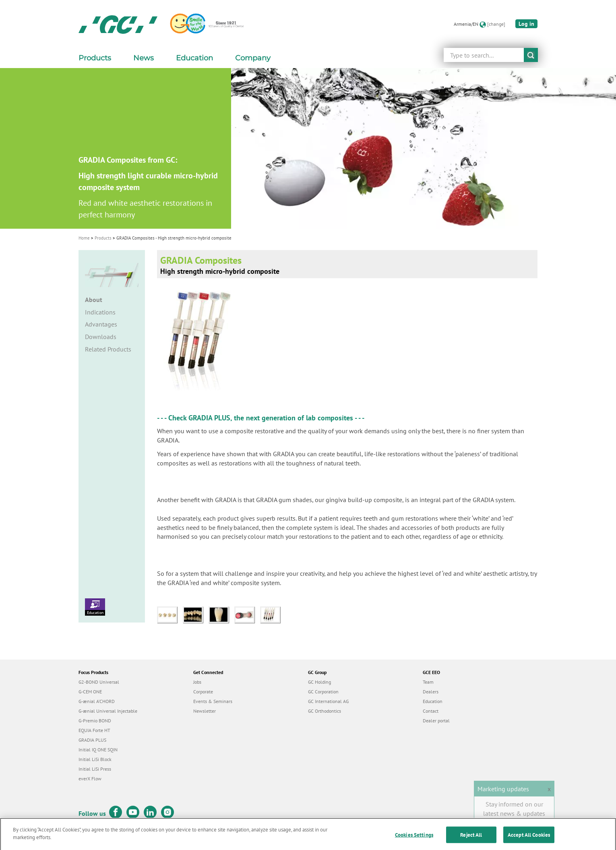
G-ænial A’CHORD (97, 701)
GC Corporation (323, 692)
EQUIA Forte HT (94, 730)
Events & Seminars (213, 701)
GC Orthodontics (325, 711)
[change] (496, 24)
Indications (100, 312)
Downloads (101, 337)
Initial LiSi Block (95, 759)
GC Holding (319, 682)
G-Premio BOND (95, 721)
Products (103, 238)
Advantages (101, 324)
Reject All (471, 839)
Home (84, 238)
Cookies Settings (414, 839)
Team (428, 682)
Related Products (108, 349)
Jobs (197, 682)
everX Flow (90, 779)
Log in (526, 24)
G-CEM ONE (90, 692)
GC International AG (328, 701)
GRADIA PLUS (209, 418)
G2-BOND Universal (99, 682)
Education (95, 607)
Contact (431, 711)
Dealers (431, 692)
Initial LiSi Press (95, 769)
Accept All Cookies (529, 839)
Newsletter (205, 711)
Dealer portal (436, 721)
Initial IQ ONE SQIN (98, 750)
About (94, 300)
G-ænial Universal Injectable (108, 711)
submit (531, 55)
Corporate (203, 692)
